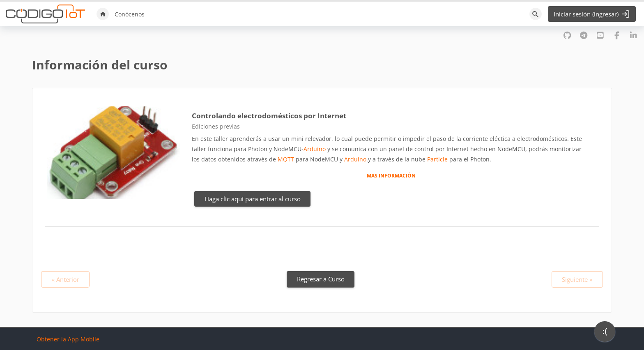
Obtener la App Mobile (68, 339)
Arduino (315, 149)
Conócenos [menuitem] (130, 14)
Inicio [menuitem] (103, 14)
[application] (605, 334)
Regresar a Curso (321, 279)
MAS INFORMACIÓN (391, 175)
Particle (437, 159)
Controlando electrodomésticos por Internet (269, 116)
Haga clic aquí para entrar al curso (253, 199)
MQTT (286, 159)
